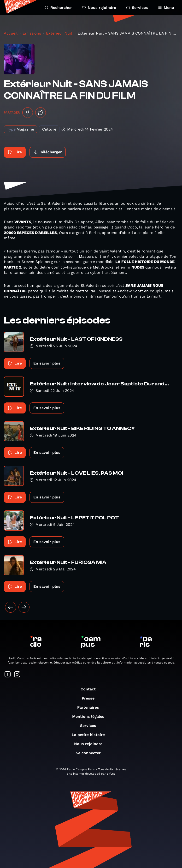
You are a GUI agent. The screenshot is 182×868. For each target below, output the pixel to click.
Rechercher (58, 8)
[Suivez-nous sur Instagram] (17, 675)
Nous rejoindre (99, 8)
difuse (111, 774)
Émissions (32, 33)
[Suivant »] (24, 607)
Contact (91, 689)
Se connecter (91, 753)
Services (137, 8)
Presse (91, 698)
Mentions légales (91, 716)
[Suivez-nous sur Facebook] (8, 675)
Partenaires (91, 707)
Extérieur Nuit (59, 33)
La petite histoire (91, 735)
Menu (166, 8)
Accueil (11, 33)
